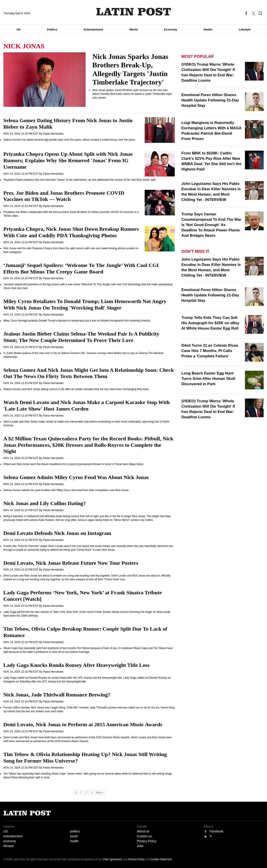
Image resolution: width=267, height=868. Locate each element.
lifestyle (9, 846)
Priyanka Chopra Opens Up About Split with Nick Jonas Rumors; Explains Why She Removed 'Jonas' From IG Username (68, 160)
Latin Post (134, 12)
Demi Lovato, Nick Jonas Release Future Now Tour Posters (71, 563)
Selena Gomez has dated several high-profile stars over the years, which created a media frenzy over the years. (70, 140)
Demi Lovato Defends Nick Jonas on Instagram (57, 533)
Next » (100, 793)
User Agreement (112, 859)
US (18, 29)
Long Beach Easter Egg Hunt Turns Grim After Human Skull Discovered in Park (208, 379)
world (74, 836)
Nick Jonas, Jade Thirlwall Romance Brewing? (57, 695)
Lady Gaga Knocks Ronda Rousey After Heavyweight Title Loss (76, 665)
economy (10, 841)
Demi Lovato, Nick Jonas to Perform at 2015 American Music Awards (83, 724)
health (74, 841)
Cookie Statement (161, 859)
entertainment (13, 836)
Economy (171, 29)
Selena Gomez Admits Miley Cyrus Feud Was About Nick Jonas (76, 477)
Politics (52, 29)
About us (143, 831)
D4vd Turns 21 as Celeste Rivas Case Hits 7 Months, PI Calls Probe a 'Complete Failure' (210, 351)
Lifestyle (245, 29)
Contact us (144, 836)
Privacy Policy (147, 841)
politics (75, 831)
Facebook (217, 831)
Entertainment (93, 29)
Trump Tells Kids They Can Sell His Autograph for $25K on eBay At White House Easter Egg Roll (210, 323)
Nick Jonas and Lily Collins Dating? (45, 503)
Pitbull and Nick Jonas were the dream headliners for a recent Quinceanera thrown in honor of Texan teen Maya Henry (73, 464)
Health (208, 29)
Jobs (140, 846)
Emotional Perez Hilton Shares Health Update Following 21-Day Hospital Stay (210, 100)
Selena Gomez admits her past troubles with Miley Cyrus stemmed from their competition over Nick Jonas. (66, 490)
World (134, 29)
